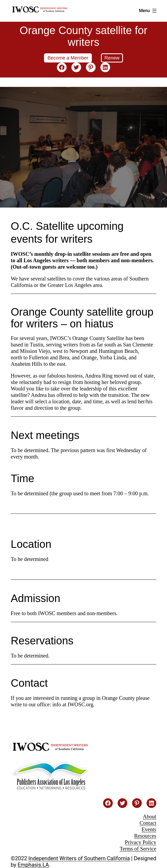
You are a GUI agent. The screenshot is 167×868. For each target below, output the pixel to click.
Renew (112, 58)
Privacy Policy (141, 842)
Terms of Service (138, 849)
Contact (148, 823)
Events (149, 829)
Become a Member (68, 58)
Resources (145, 836)
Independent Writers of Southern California (79, 858)
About (150, 817)
